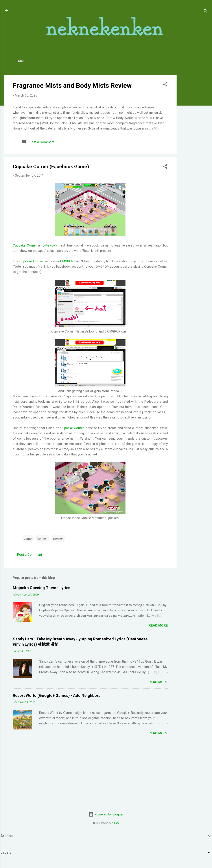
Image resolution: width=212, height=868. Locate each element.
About (41, 61)
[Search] (206, 12)
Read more (158, 625)
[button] (165, 85)
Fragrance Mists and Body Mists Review (72, 85)
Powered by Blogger (106, 814)
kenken (42, 539)
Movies (98, 61)
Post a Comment (30, 555)
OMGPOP (67, 261)
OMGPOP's (50, 245)
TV (81, 61)
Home (23, 61)
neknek (58, 539)
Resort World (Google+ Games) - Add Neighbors (57, 695)
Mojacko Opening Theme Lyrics (41, 588)
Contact (63, 61)
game (28, 539)
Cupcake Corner (25, 245)
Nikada (116, 823)
